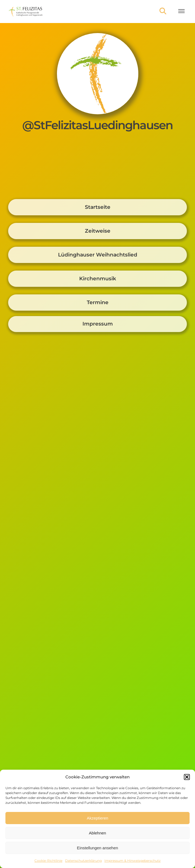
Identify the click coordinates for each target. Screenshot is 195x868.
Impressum (98, 324)
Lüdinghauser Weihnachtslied (98, 255)
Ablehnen (97, 833)
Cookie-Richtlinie (48, 861)
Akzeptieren (97, 818)
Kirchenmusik (98, 279)
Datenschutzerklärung (83, 861)
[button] (187, 777)
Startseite (98, 207)
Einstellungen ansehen (98, 848)
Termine (98, 302)
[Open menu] (181, 11)
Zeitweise (98, 231)
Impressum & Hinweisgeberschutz (132, 861)
